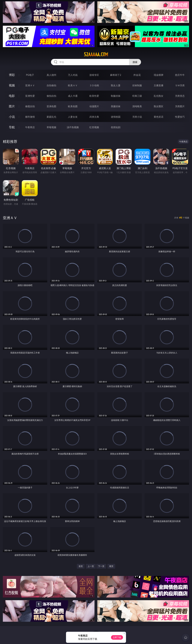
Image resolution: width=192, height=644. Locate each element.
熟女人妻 (116, 85)
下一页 (101, 566)
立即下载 (117, 637)
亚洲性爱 (30, 96)
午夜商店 (30, 127)
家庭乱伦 (51, 117)
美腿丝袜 (116, 106)
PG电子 (30, 75)
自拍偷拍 (51, 85)
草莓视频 (51, 127)
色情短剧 (116, 127)
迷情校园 (116, 117)
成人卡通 (73, 96)
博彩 (12, 75)
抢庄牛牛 (180, 75)
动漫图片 (94, 106)
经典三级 (137, 96)
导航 (12, 127)
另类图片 (180, 106)
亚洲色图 (51, 106)
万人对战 (73, 75)
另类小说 (137, 117)
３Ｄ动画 (94, 85)
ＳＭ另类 (180, 85)
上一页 (91, 566)
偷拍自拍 (51, 96)
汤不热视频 (73, 127)
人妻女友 (73, 117)
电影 (12, 96)
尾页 (111, 566)
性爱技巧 (180, 117)
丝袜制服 (137, 85)
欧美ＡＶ (73, 85)
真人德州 (51, 75)
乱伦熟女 (159, 96)
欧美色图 (73, 106)
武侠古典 (94, 117)
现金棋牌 (159, 75)
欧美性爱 (94, 96)
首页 (81, 566)
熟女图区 (159, 106)
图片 (12, 106)
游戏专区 (94, 75)
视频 (12, 85)
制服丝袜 (116, 96)
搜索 (135, 62)
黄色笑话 (159, 117)
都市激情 (30, 117)
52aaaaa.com (96, 54)
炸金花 (137, 75)
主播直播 (159, 85)
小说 (12, 117)
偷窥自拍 (30, 106)
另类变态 (180, 96)
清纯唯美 (137, 106)
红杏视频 (94, 127)
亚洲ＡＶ (30, 85)
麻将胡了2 (116, 75)
